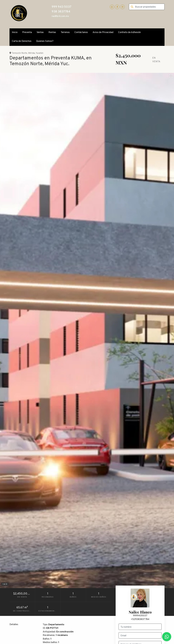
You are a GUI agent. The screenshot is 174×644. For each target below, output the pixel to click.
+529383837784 (140, 619)
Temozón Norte (19, 53)
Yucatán (40, 53)
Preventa (27, 32)
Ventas (40, 32)
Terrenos (65, 32)
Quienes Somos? (45, 41)
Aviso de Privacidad (103, 32)
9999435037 (140, 616)
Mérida (31, 53)
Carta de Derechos (22, 41)
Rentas (52, 32)
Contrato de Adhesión (129, 32)
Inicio (15, 32)
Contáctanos (81, 32)
